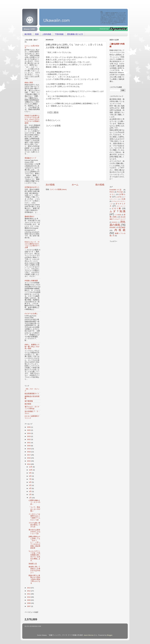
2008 (29, 603)
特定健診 (122, 227)
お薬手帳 (119, 197)
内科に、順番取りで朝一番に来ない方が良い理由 (32, 346)
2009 (29, 600)
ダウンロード (121, 206)
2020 (29, 446)
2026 (29, 427)
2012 (29, 591)
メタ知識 (118, 215)
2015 (29, 461)
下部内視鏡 (59, 34)
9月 (30, 473)
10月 (31, 470)
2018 (29, 452)
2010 (29, 597)
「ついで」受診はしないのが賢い (34, 509)
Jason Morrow (89, 635)
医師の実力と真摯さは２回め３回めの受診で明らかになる (34, 579)
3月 (30, 491)
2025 (29, 430)
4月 (30, 488)
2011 (29, 594)
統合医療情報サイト (32, 394)
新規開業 (113, 227)
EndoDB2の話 (116, 190)
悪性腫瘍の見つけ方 (75, 34)
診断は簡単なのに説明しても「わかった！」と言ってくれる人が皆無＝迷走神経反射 (34, 542)
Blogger (110, 635)
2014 (29, 464)
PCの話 (120, 192)
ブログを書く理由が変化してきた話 (34, 525)
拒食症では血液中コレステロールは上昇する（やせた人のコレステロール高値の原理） (32, 119)
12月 (31, 467)
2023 (29, 436)
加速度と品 (33, 564)
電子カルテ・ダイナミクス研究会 (32, 408)
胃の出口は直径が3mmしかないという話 (35, 532)
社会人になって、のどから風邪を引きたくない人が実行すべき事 (32, 245)
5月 (30, 485)
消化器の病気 (117, 223)
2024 (29, 433)
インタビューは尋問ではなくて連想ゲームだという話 (34, 517)
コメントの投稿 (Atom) (58, 189)
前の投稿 (100, 185)
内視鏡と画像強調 (31, 281)
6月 (30, 482)
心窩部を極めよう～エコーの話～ (34, 502)
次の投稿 (50, 185)
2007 (29, 606)
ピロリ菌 (116, 208)
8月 (30, 476)
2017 (29, 455)
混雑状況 (115, 222)
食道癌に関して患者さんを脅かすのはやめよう (34, 570)
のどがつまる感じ (31, 314)
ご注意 (123, 199)
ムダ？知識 (117, 211)
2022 (29, 439)
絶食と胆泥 (29, 83)
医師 (37, 34)
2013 (29, 588)
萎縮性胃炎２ (30, 217)
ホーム (75, 185)
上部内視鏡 (47, 34)
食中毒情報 (29, 401)
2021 (29, 443)
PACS (112, 192)
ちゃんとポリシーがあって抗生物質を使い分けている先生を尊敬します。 (34, 556)
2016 (29, 458)
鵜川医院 (28, 34)
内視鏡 (120, 230)
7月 (30, 479)
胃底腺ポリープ (30, 158)
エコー (112, 194)
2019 (29, 449)
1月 (30, 498)
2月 (30, 495)
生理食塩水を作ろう (32, 187)
